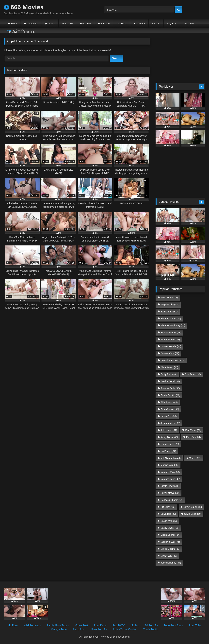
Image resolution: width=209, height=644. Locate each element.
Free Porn (29, 32)
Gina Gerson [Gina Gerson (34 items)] (170, 409)
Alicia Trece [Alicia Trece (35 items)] (169, 298)
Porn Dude (100, 625)
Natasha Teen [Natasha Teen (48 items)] (170, 479)
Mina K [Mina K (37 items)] (195, 458)
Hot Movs (12, 32)
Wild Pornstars (32, 625)
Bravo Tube (104, 24)
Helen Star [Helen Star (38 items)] (169, 416)
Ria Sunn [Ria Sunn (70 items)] (168, 507)
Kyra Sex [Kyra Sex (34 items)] (193, 437)
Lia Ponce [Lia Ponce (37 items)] (168, 451)
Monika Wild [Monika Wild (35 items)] (169, 465)
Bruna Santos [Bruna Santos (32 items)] (170, 339)
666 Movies (24, 7)
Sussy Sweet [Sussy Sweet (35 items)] (170, 528)
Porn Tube (195, 625)
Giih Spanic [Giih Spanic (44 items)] (169, 402)
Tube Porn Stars (173, 625)
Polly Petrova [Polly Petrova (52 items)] (170, 493)
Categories (33, 24)
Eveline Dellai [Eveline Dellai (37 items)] (170, 381)
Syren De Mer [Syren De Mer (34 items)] (170, 535)
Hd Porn (13, 625)
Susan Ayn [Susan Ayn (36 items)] (169, 521)
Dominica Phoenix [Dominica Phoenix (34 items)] (173, 360)
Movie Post (81, 625)
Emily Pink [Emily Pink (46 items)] (169, 374)
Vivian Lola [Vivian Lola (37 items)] (169, 556)
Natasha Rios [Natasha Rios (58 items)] (170, 472)
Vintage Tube (59, 629)
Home (14, 24)
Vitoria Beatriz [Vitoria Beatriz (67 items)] (170, 549)
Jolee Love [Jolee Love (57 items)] (169, 430)
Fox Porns (122, 24)
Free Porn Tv (99, 629)
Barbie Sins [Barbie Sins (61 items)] (169, 312)
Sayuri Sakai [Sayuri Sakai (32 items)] (193, 507)
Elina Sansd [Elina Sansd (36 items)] (169, 367)
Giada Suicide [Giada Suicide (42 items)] (170, 395)
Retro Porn (79, 629)
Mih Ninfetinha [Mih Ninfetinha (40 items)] (171, 458)
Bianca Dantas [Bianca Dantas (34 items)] (171, 319)
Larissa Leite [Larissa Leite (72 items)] (170, 444)
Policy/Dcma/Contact (125, 629)
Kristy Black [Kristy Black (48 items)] (169, 437)
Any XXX (172, 24)
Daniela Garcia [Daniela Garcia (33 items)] (171, 346)
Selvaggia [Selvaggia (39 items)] (168, 514)
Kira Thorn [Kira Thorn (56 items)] (193, 430)
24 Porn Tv (151, 625)
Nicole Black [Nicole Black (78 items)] (169, 486)
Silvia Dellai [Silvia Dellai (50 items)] (193, 514)
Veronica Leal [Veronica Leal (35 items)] (170, 542)
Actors (52, 24)
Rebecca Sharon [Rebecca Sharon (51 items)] (172, 500)
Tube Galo (67, 24)
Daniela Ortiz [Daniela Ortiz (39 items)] (170, 353)
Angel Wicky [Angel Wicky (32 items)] (169, 305)
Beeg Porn (85, 24)
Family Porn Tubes (58, 625)
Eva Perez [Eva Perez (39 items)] (193, 374)
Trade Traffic (151, 629)
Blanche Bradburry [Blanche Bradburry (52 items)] (173, 325)
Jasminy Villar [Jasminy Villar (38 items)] (170, 423)
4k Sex (135, 625)
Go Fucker (140, 24)
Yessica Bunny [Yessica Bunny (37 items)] (171, 563)
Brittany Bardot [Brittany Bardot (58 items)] (171, 333)
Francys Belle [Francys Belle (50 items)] (170, 388)
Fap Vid (156, 24)
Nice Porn (188, 24)
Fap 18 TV (119, 625)
